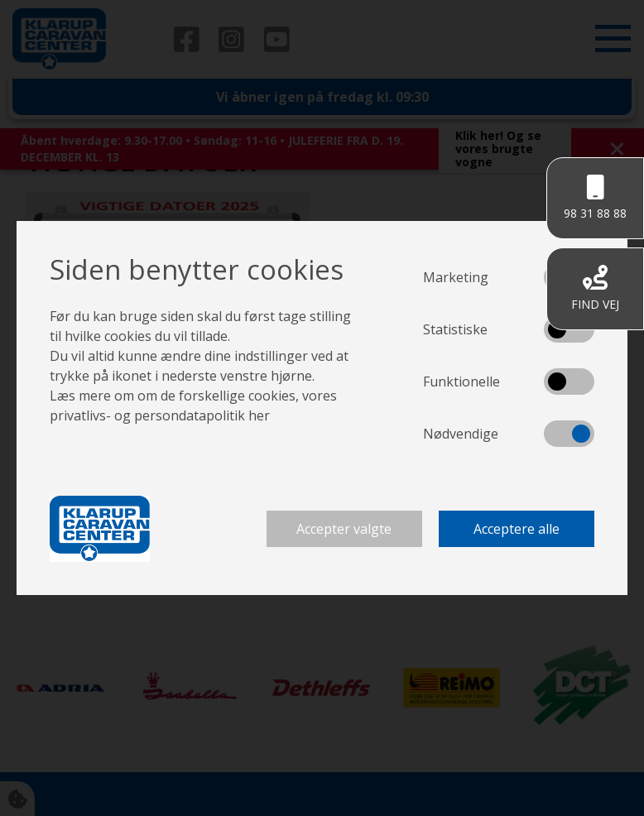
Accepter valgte (344, 529)
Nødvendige (461, 434)
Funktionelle (461, 382)
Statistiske (455, 329)
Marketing (456, 277)
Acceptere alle (517, 529)
